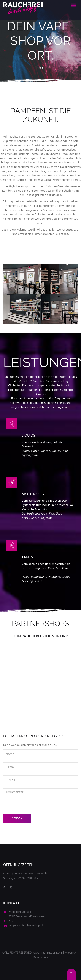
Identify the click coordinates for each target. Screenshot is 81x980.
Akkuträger (33, 494)
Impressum (71, 953)
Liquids (28, 436)
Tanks (27, 557)
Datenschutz (41, 957)
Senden (17, 819)
